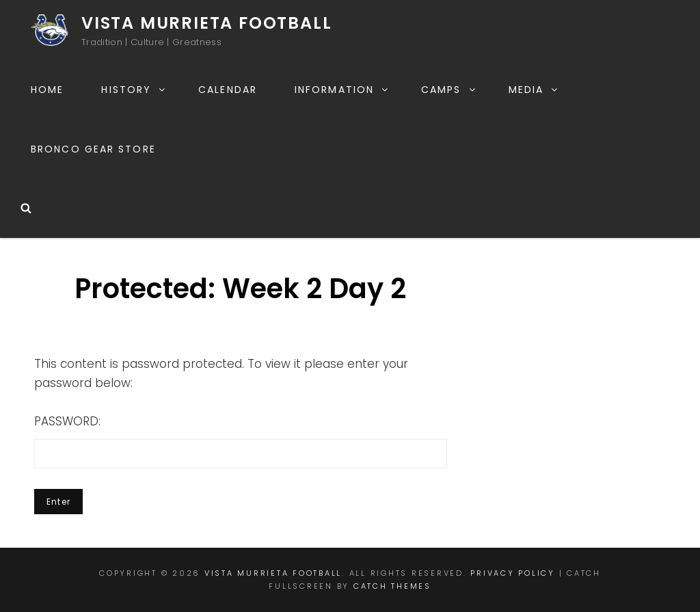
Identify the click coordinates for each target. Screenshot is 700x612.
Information (342, 90)
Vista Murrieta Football (206, 23)
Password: (241, 441)
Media (534, 90)
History (134, 90)
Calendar (228, 90)
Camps (449, 90)
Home (47, 90)
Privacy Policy (513, 573)
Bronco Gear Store (93, 149)
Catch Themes (392, 586)
